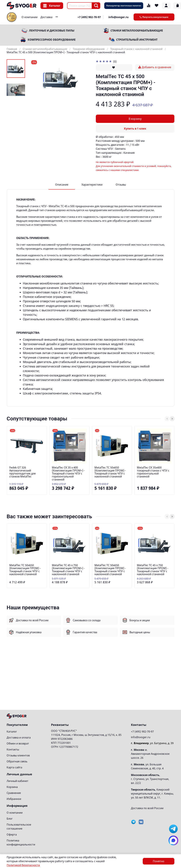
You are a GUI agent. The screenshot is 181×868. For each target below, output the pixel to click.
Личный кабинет (17, 781)
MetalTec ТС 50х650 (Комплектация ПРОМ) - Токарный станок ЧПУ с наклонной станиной (110, 472)
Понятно (159, 861)
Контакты (13, 749)
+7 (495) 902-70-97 (89, 17)
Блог (10, 819)
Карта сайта (14, 767)
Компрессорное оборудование (52, 40)
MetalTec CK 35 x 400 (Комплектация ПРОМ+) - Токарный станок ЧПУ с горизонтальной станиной (68, 473)
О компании (30, 17)
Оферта (12, 835)
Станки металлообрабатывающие (137, 31)
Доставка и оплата (19, 737)
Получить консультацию (154, 17)
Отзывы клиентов (18, 755)
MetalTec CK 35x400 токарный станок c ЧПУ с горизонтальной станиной (153, 472)
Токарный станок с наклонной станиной (136, 49)
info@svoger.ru (119, 17)
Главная (12, 49)
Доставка (46, 17)
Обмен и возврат (18, 743)
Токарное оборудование (89, 49)
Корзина (12, 787)
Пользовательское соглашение (19, 827)
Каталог (52, 6)
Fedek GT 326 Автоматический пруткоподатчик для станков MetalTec (22, 472)
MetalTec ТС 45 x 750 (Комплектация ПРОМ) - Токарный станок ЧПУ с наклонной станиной (153, 570)
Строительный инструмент (137, 40)
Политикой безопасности (23, 865)
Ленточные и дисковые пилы (52, 31)
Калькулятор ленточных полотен (124, 6)
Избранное (14, 799)
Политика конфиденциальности (21, 842)
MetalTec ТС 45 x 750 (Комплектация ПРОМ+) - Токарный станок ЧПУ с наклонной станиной (68, 570)
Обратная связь (17, 761)
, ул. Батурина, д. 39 (152, 743)
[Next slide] (16, 93)
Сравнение (14, 793)
